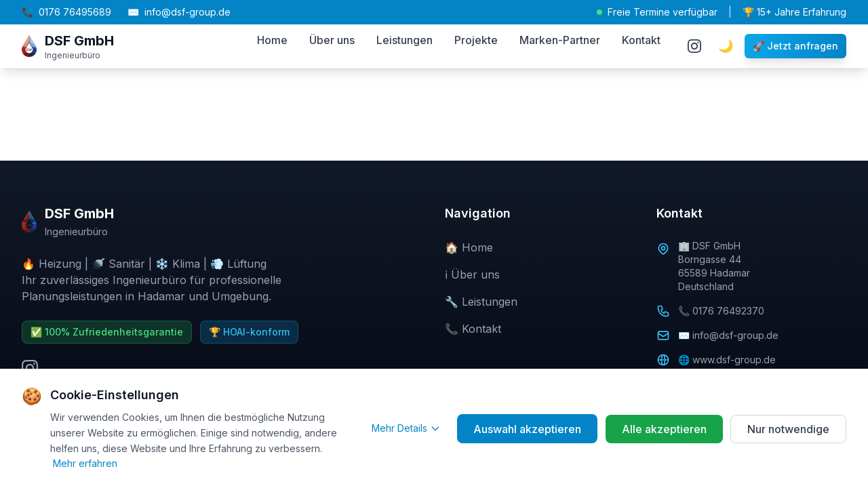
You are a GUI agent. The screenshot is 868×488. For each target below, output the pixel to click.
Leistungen (405, 40)
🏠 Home (469, 247)
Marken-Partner (560, 40)
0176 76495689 (66, 12)
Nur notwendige (788, 429)
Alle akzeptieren (664, 429)
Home (272, 40)
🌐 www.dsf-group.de (727, 360)
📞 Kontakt (473, 329)
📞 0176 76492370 (721, 311)
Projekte (476, 40)
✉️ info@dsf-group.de (728, 335)
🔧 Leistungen (481, 302)
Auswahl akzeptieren (527, 429)
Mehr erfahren (85, 463)
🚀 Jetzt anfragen (795, 46)
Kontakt (641, 40)
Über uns (332, 40)
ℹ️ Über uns (472, 274)
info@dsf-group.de (179, 12)
